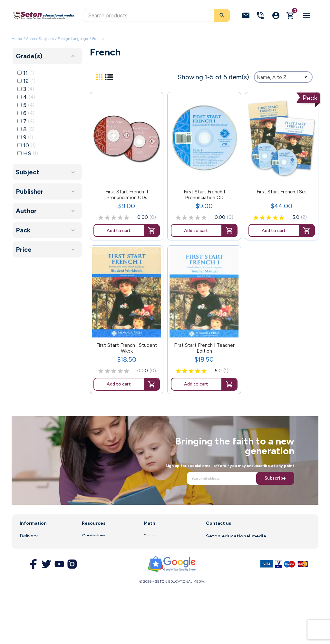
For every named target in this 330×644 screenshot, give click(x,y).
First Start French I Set (282, 192)
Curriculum (93, 536)
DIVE (149, 554)
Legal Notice (34, 554)
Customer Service (102, 563)
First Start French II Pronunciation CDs (127, 195)
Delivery (29, 536)
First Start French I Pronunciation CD (204, 195)
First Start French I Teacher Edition (204, 348)
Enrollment (94, 545)
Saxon (150, 536)
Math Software (161, 545)
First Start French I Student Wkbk (127, 348)
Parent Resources (102, 554)
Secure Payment (38, 578)
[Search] (156, 15)
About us (30, 545)
